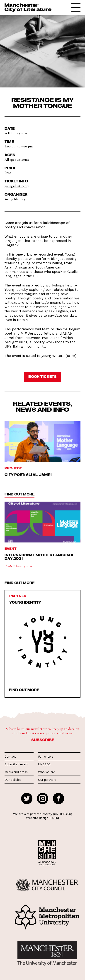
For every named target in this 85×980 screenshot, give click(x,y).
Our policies (13, 780)
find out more (19, 494)
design (44, 818)
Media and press (16, 772)
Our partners (47, 780)
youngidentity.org (17, 186)
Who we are (47, 772)
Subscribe (43, 740)
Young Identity (25, 602)
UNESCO (44, 764)
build (55, 818)
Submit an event (17, 764)
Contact (10, 757)
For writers (46, 757)
